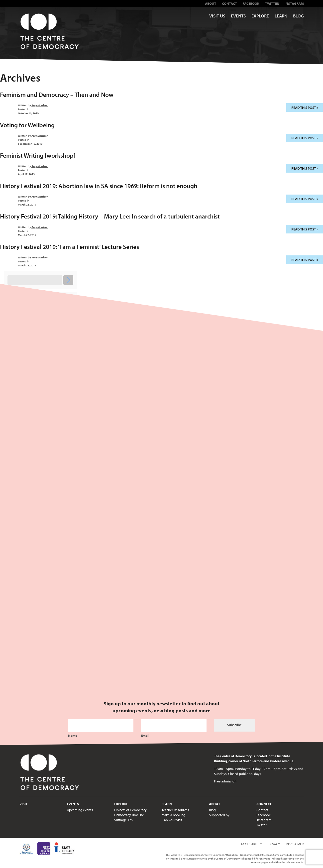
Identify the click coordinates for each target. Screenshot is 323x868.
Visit (24, 804)
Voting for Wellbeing (27, 125)
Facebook (251, 3)
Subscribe (234, 725)
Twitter (272, 3)
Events (238, 16)
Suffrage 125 (123, 820)
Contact (229, 3)
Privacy (274, 844)
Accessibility (251, 844)
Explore (260, 16)
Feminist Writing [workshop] (38, 155)
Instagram (294, 3)
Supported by (219, 815)
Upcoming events (80, 810)
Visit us (217, 16)
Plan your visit (172, 820)
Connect (264, 804)
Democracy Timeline (129, 815)
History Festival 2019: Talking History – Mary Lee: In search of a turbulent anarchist (110, 216)
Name (73, 736)
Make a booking (173, 815)
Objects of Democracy (130, 810)
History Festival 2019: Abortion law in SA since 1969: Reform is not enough (99, 186)
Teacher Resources (175, 810)
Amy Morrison (40, 105)
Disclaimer (295, 844)
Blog (298, 16)
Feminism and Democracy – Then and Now (57, 94)
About (211, 3)
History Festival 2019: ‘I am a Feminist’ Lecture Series (69, 247)
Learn (281, 16)
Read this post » (305, 108)
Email (145, 736)
